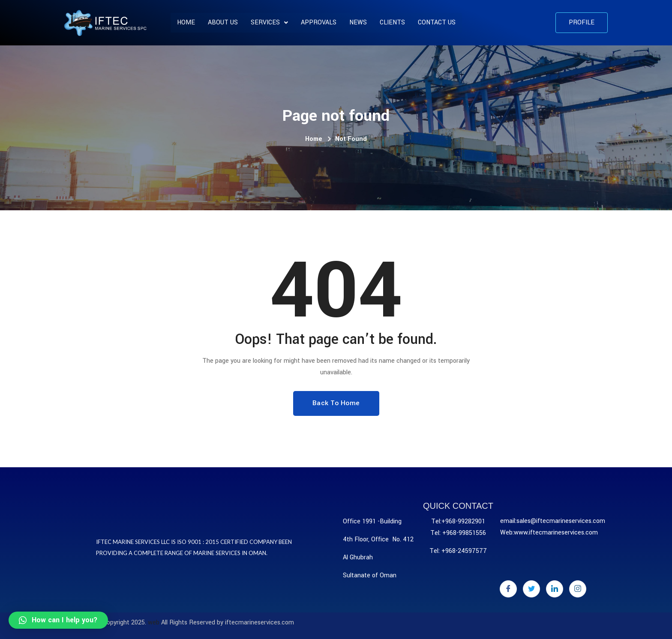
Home (186, 22)
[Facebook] (508, 589)
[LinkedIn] (555, 589)
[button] (582, 23)
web (154, 623)
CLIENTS (392, 22)
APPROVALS (319, 22)
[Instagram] (578, 589)
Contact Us (437, 22)
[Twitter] (531, 589)
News (358, 22)
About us (223, 22)
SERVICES (269, 22)
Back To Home (336, 403)
